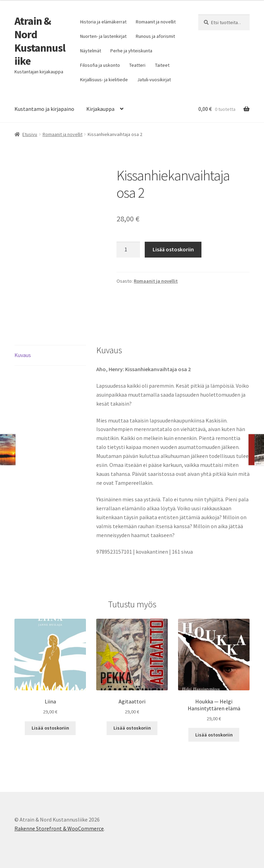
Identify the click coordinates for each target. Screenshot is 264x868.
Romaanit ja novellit (156, 22)
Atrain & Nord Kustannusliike (40, 41)
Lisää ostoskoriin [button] (50, 728)
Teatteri (137, 65)
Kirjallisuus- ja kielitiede (104, 80)
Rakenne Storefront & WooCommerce (59, 828)
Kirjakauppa (100, 109)
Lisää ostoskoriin (173, 249)
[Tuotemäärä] (128, 250)
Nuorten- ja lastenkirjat (103, 36)
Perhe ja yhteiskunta (131, 51)
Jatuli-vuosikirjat (154, 80)
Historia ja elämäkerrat (103, 22)
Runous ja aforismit (155, 36)
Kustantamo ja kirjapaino (44, 109)
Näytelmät (91, 51)
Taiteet (162, 65)
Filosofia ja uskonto (100, 65)
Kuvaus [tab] (23, 355)
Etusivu (30, 134)
